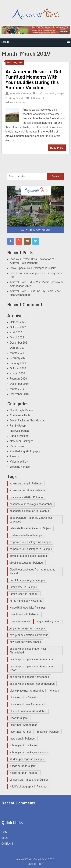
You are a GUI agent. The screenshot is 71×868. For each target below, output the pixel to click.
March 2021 (17, 353)
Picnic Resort (18, 446)
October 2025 (18, 322)
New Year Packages (22, 441)
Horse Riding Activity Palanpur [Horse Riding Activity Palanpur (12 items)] (27, 608)
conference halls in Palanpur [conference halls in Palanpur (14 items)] (26, 535)
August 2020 (18, 373)
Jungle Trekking (19, 436)
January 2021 (18, 363)
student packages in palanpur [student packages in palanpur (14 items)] (27, 759)
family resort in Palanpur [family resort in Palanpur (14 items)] (24, 594)
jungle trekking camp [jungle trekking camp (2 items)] (48, 621)
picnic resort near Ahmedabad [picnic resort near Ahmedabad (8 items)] (27, 704)
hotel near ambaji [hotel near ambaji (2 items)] (20, 621)
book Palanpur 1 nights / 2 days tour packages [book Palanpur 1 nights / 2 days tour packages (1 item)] (31, 520)
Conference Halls (46, 94)
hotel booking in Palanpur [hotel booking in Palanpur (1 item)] (25, 614)
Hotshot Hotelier (22, 94)
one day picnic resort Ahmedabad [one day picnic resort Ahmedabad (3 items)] (29, 677)
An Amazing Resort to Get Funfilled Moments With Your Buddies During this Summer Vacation (34, 79)
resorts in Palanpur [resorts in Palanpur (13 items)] (48, 732)
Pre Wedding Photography (25, 451)
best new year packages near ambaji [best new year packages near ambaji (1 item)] (31, 504)
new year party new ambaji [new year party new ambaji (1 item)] (25, 642)
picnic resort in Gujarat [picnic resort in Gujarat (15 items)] (23, 697)
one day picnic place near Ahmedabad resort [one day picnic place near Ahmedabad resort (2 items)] (32, 668)
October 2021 (18, 348)
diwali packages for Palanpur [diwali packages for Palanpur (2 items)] (27, 563)
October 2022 (18, 327)
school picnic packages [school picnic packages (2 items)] (23, 745)
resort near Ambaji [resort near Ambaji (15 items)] (21, 732)
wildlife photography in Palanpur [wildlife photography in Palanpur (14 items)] (28, 787)
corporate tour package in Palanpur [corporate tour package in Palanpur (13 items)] (30, 542)
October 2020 (18, 368)
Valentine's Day (19, 462)
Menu (5, 42)
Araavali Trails (25, 859)
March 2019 (17, 389)
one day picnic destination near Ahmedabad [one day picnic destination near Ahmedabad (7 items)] (28, 651)
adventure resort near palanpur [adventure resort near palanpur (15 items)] (28, 490)
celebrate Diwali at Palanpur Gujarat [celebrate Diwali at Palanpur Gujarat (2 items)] (31, 528)
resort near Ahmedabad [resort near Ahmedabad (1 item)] (24, 725)
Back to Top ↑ (36, 864)
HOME (5, 832)
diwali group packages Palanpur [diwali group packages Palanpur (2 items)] (28, 556)
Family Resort (18, 426)
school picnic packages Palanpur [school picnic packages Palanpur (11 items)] (29, 752)
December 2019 (19, 384)
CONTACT (7, 844)
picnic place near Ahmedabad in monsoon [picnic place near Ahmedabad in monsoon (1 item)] (34, 691)
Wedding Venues (20, 467)
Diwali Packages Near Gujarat (27, 420)
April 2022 (16, 332)
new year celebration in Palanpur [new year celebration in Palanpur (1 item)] (29, 635)
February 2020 (18, 379)
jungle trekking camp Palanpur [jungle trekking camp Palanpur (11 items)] (27, 628)
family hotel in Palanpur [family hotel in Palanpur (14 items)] (23, 587)
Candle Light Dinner (21, 410)
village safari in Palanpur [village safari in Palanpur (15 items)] (24, 773)
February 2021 (18, 358)
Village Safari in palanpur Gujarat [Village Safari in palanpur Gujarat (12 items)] (29, 780)
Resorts (20, 98)
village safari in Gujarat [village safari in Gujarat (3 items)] (23, 766)
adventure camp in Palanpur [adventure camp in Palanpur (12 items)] (26, 483)
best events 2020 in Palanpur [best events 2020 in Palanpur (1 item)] (27, 497)
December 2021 (19, 343)
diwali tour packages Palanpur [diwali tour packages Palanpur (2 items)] (27, 580)
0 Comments (38, 98)
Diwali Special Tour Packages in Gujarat (33, 268)
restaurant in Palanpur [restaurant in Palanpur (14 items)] (23, 739)
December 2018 (19, 394)
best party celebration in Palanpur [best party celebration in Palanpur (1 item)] (29, 511)
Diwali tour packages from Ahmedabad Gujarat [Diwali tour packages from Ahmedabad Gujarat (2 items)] (33, 571)
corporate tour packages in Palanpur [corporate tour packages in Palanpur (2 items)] (31, 549)
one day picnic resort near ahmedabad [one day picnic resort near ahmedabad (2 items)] (32, 684)
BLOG (5, 838)
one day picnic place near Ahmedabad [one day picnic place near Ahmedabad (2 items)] (32, 659)
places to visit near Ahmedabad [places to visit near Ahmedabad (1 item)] (28, 711)
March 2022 (17, 337)
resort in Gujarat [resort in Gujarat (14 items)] (19, 718)
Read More (57, 148)
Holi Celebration (19, 431)
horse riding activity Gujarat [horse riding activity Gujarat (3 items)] (26, 601)
